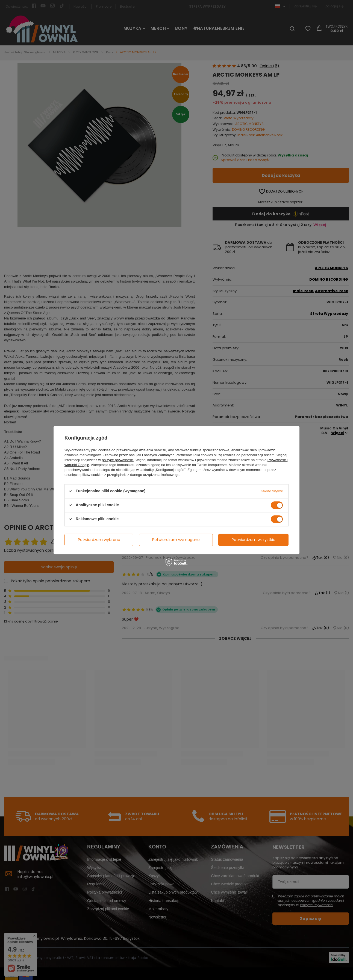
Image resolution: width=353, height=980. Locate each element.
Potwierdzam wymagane (176, 540)
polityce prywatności (118, 460)
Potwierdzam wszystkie (254, 540)
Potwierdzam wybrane (99, 540)
